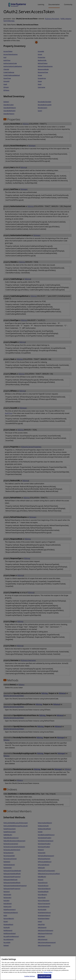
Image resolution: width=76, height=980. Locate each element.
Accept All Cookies (44, 976)
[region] (38, 968)
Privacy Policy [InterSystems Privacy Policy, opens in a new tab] (48, 972)
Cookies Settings (30, 976)
